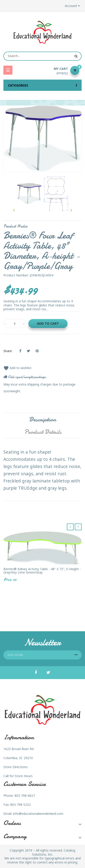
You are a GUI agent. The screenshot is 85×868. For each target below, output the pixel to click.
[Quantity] (15, 324)
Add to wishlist (17, 368)
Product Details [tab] (43, 432)
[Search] (42, 56)
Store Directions (16, 767)
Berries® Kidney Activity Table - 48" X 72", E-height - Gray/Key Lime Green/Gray (42, 571)
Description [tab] (42, 419)
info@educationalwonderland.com (38, 814)
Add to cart (48, 323)
